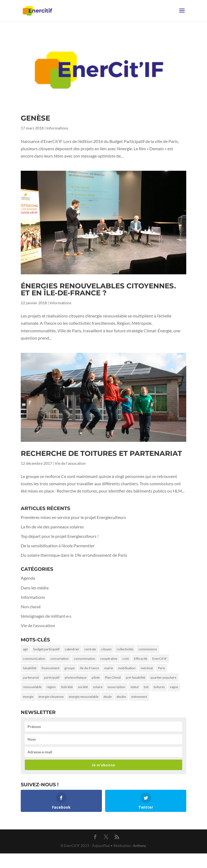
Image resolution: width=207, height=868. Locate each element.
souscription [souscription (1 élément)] (116, 687)
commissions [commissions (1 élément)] (148, 649)
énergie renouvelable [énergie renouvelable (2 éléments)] (84, 697)
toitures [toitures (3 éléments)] (159, 687)
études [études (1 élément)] (121, 697)
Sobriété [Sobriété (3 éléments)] (67, 687)
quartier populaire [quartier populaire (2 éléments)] (163, 677)
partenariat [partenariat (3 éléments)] (31, 677)
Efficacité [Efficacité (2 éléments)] (141, 659)
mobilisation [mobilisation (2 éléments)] (127, 668)
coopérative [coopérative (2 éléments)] (109, 659)
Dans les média (35, 588)
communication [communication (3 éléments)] (34, 659)
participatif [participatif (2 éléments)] (52, 677)
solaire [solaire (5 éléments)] (98, 687)
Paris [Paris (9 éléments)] (161, 668)
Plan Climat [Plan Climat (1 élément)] (113, 677)
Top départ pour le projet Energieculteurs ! (60, 536)
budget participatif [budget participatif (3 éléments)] (46, 649)
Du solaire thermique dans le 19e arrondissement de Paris (74, 555)
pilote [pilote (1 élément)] (96, 677)
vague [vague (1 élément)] (174, 687)
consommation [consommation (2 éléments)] (84, 659)
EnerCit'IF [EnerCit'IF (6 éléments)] (160, 659)
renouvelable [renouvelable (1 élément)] (32, 687)
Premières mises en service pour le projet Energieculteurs (73, 517)
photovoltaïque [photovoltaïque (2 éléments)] (76, 677)
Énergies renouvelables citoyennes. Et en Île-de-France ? (98, 289)
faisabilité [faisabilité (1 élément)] (30, 668)
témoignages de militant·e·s (46, 616)
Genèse (35, 118)
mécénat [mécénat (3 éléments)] (147, 668)
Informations (57, 128)
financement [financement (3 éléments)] (50, 668)
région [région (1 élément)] (51, 687)
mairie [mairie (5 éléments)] (108, 668)
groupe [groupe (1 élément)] (70, 668)
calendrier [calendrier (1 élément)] (72, 649)
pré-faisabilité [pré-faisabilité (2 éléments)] (136, 677)
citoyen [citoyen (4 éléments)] (106, 649)
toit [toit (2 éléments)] (146, 687)
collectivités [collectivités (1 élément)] (125, 649)
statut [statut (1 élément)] (134, 687)
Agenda (28, 578)
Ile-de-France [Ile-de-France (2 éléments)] (89, 668)
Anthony (139, 846)
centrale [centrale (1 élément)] (90, 649)
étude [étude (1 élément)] (108, 697)
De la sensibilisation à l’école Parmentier (58, 546)
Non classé (31, 606)
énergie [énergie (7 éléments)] (28, 697)
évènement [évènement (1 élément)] (139, 697)
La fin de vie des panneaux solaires (52, 527)
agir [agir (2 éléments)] (26, 649)
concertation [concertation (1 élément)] (60, 659)
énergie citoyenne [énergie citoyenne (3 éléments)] (51, 697)
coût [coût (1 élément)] (126, 659)
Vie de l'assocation (70, 463)
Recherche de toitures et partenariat (101, 453)
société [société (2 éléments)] (83, 687)
